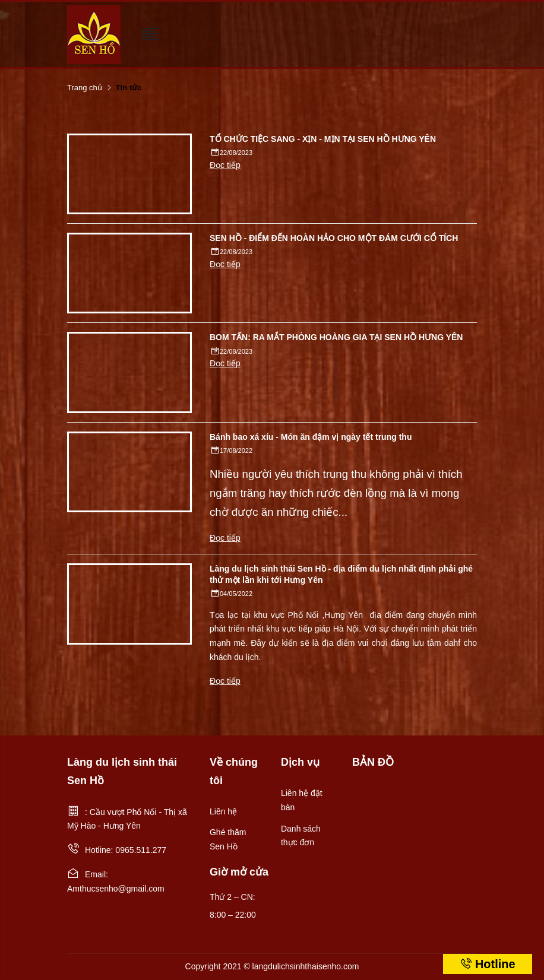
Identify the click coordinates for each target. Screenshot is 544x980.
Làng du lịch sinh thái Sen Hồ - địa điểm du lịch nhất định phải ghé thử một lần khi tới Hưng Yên (341, 574)
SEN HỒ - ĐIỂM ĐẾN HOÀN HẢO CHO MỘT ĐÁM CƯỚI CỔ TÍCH (334, 238)
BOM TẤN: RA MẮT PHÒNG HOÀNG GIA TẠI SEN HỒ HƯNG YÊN (336, 337)
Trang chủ (85, 88)
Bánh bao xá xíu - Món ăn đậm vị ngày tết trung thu (311, 437)
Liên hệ (223, 811)
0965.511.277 (141, 850)
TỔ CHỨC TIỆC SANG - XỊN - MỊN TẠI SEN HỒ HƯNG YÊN (323, 139)
